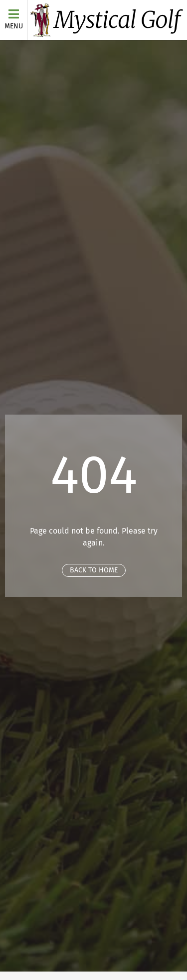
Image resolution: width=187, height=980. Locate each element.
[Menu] (14, 14)
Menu (14, 26)
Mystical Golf (117, 20)
